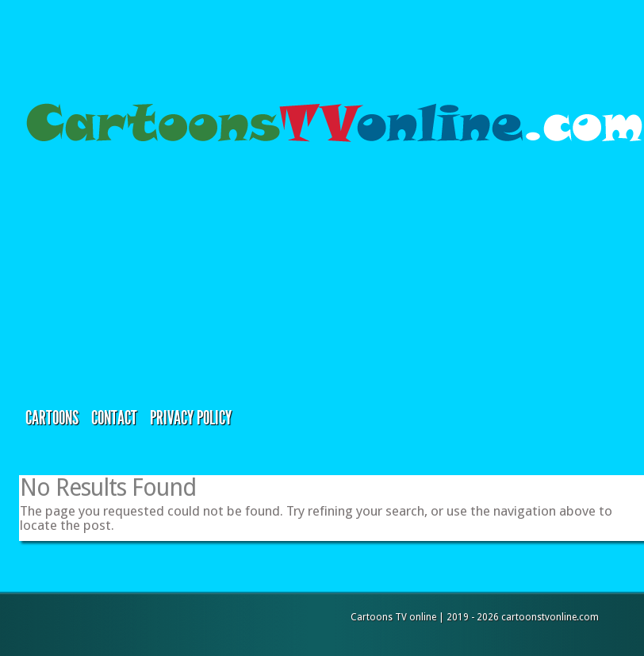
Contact (114, 418)
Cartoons (52, 418)
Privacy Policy (191, 418)
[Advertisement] (165, 277)
